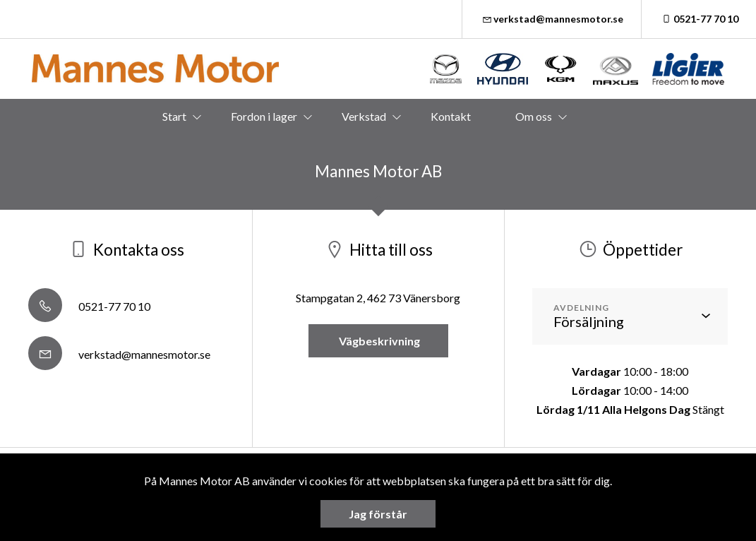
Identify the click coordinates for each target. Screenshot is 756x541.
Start (174, 116)
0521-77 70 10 (699, 19)
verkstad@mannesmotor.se (552, 19)
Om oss (534, 116)
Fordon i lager (264, 116)
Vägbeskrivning (378, 341)
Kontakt (451, 116)
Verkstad (364, 116)
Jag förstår (378, 514)
